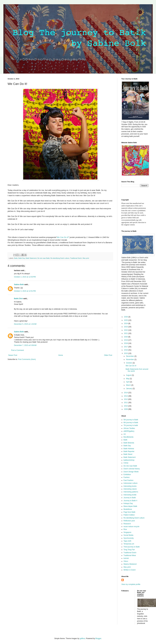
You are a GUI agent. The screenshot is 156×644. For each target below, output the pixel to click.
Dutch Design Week (131, 472)
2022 (126, 330)
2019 (126, 340)
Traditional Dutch (76, 258)
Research (127, 524)
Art (125, 434)
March (129, 385)
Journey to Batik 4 (130, 501)
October (129, 363)
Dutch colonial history (132, 469)
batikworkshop (129, 460)
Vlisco (126, 561)
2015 (126, 353)
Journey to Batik (130, 498)
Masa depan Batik (130, 506)
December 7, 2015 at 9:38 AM (25, 345)
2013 (126, 396)
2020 (126, 337)
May (128, 379)
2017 (126, 347)
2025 (126, 320)
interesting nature (130, 489)
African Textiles (129, 428)
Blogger (98, 638)
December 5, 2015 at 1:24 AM (25, 324)
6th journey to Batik (131, 423)
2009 (126, 409)
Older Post (108, 355)
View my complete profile (131, 584)
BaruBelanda (128, 437)
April (128, 382)
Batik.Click (18, 299)
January (129, 389)
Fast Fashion (128, 480)
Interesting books (130, 486)
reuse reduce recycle (131, 527)
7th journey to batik (131, 425)
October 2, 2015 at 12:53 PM (25, 277)
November (130, 359)
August (129, 375)
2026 (126, 317)
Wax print (86, 258)
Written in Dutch (130, 570)
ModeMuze (128, 509)
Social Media (128, 535)
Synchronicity (129, 538)
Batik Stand (128, 454)
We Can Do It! (63, 237)
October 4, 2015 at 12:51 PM (25, 291)
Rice (125, 529)
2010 (126, 406)
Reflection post (129, 521)
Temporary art (129, 544)
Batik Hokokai (129, 449)
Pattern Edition (129, 515)
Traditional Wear (130, 555)
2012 (126, 399)
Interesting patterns (131, 492)
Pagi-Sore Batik (129, 512)
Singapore (127, 532)
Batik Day (22, 258)
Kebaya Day (128, 503)
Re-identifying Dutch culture (60, 258)
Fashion (127, 477)
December (130, 356)
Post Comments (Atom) (27, 359)
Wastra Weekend (130, 564)
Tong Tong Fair (129, 550)
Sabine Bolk (19, 285)
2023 (126, 327)
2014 (126, 393)
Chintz (126, 463)
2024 (126, 323)
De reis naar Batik (44, 258)
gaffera (82, 638)
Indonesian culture (131, 483)
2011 (126, 403)
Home (61, 355)
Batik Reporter (129, 451)
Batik (16, 258)
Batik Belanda (129, 443)
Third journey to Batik (132, 547)
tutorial (126, 558)
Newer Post (13, 355)
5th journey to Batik (131, 420)
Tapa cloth (127, 541)
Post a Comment (18, 350)
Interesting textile (130, 495)
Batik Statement (31, 258)
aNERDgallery (129, 431)
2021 (126, 333)
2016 (126, 350)
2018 (126, 343)
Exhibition (127, 475)
